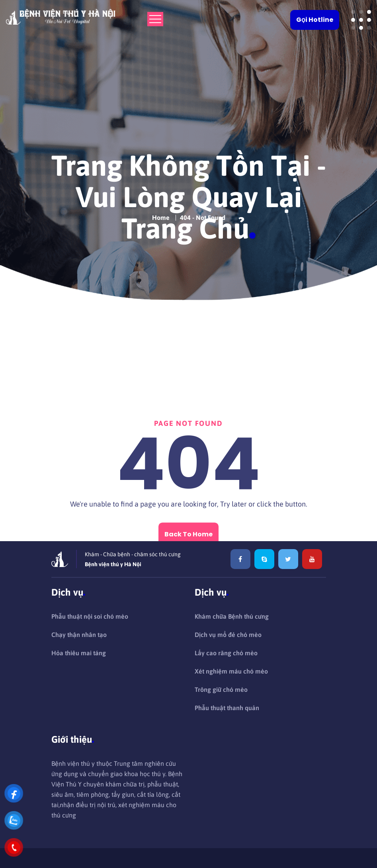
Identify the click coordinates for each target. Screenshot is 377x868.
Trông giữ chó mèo (221, 689)
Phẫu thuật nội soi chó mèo (90, 616)
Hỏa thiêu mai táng (79, 653)
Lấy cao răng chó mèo (226, 653)
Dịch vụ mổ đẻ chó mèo (228, 635)
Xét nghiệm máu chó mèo (231, 671)
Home (161, 215)
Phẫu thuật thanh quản (227, 708)
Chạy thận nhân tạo (79, 635)
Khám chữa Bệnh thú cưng (232, 616)
